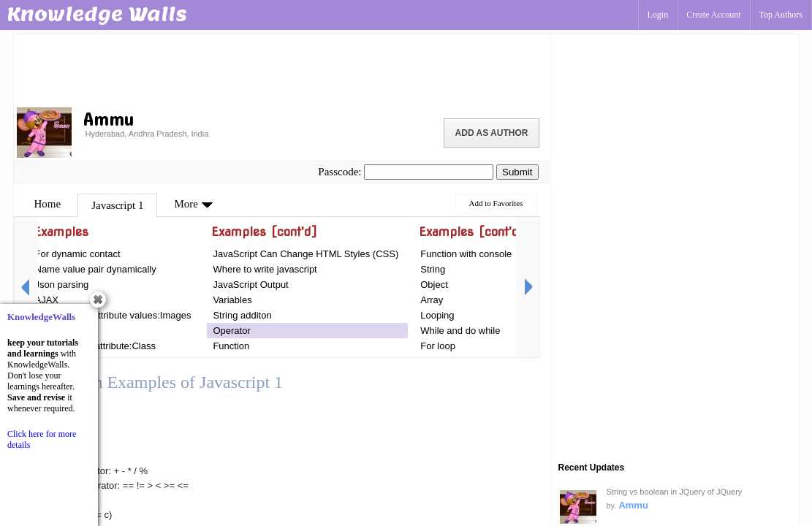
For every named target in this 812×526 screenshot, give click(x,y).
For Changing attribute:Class (95, 346)
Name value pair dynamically (96, 269)
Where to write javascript (265, 269)
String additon (242, 315)
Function (231, 346)
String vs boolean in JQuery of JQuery (675, 492)
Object (434, 285)
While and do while (460, 331)
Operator (231, 331)
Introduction (60, 331)
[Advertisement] (282, 69)
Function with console (466, 254)
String (433, 269)
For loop (438, 346)
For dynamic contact (78, 254)
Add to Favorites (496, 203)
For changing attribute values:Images (113, 315)
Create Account (713, 15)
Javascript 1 (117, 205)
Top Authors (781, 15)
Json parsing (62, 285)
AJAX (47, 300)
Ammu (633, 505)
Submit (517, 172)
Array (432, 300)
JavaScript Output (250, 285)
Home (48, 204)
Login (658, 15)
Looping (437, 315)
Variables (232, 300)
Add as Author (492, 133)
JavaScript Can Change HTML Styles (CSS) (306, 254)
